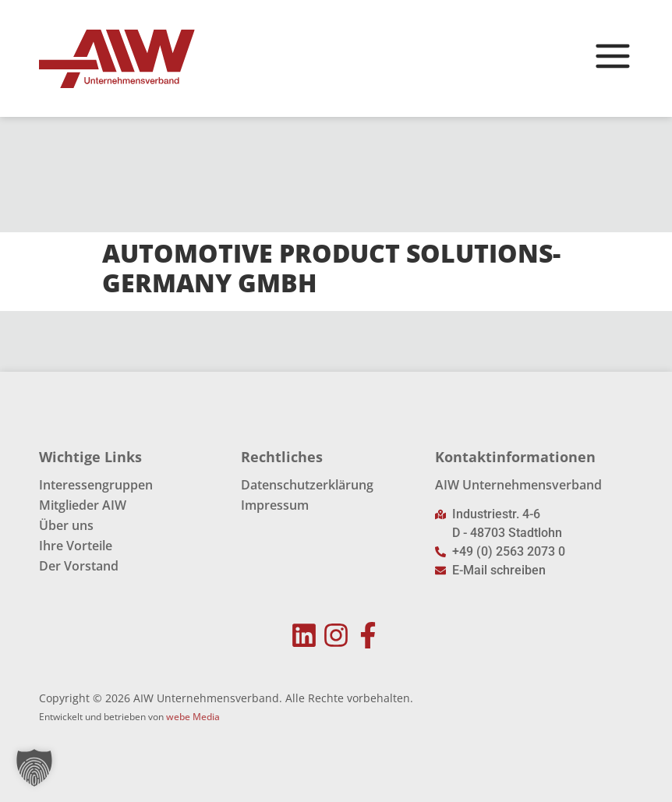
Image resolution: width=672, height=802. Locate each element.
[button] (34, 768)
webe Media (193, 717)
